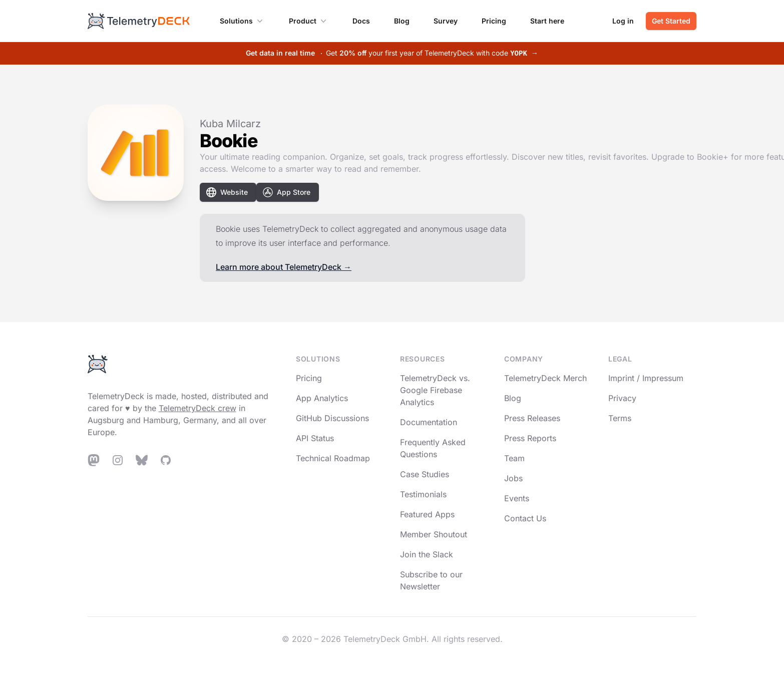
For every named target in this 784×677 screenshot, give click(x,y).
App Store (287, 192)
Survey (446, 21)
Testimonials (423, 494)
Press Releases (532, 418)
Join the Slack (427, 554)
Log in (623, 21)
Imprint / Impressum (646, 378)
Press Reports (530, 438)
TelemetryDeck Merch (545, 378)
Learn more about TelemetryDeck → (284, 267)
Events (517, 498)
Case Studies (425, 474)
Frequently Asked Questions (433, 448)
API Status (315, 438)
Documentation (429, 422)
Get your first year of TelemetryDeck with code (392, 53)
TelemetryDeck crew (198, 408)
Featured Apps (427, 514)
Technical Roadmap (333, 458)
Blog (402, 21)
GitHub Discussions (332, 418)
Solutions (242, 21)
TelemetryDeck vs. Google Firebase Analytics (435, 390)
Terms (620, 418)
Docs (361, 21)
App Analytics (322, 398)
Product (309, 21)
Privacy (622, 398)
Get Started (671, 21)
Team (514, 458)
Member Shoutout (434, 534)
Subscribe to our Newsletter (431, 580)
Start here (547, 21)
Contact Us (525, 518)
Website (227, 192)
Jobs (513, 478)
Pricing (494, 21)
